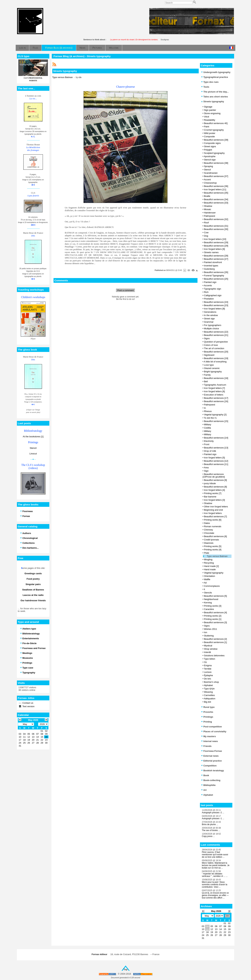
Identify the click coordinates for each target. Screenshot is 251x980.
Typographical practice (215, 77)
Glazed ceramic (212, 368)
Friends (206, 746)
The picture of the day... (215, 92)
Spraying (208, 166)
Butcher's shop (211, 682)
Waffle (207, 579)
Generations (210, 312)
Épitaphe (208, 675)
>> (227, 916)
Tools (205, 87)
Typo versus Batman (217, 556)
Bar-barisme (210, 497)
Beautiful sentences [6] (215, 536)
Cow (206, 232)
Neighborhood (211, 599)
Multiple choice (211, 328)
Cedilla (207, 428)
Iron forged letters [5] (214, 458)
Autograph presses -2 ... (213, 813)
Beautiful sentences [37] (216, 176)
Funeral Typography (214, 276)
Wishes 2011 (210, 629)
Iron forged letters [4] (214, 490)
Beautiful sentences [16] (216, 401)
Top (126, 969)
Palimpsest (210, 216)
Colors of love (211, 345)
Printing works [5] (213, 546)
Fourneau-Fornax (212, 751)
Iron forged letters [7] (214, 388)
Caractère (209, 609)
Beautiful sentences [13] (216, 448)
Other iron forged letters (216, 507)
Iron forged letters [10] (215, 239)
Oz (205, 662)
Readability (210, 120)
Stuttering (209, 636)
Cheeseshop (210, 183)
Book (205, 775)
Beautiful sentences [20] (216, 352)
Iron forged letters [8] (214, 309)
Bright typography (213, 372)
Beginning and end (213, 510)
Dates (207, 523)
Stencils (208, 593)
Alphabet (208, 685)
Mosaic (208, 209)
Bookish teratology (212, 770)
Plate (207, 553)
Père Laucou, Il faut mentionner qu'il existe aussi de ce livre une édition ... (215, 855)
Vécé (207, 117)
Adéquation (210, 699)
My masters (208, 736)
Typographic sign (212, 289)
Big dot (207, 702)
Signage (208, 107)
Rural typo (208, 707)
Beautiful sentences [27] (216, 259)
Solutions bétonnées (214, 656)
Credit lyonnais (211, 540)
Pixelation (209, 299)
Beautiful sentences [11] (216, 464)
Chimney (208, 530)
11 (207, 929)
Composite (209, 137)
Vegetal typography (214, 573)
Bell (206, 381)
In (205, 408)
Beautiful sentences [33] (216, 203)
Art (204, 790)
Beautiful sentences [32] (216, 219)
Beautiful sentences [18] (216, 378)
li (204, 589)
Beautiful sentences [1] (215, 642)
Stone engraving (212, 113)
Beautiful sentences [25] (216, 279)
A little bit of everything (215, 362)
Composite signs (212, 143)
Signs (207, 338)
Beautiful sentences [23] (216, 305)
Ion (206, 632)
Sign (206, 471)
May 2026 (216, 911)
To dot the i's (210, 418)
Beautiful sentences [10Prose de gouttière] (214, 475)
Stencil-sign (210, 160)
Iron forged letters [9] (214, 249)
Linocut (33, 454)
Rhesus (208, 411)
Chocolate (209, 533)
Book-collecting (211, 780)
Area (206, 468)
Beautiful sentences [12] (216, 461)
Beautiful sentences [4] (215, 612)
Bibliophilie (208, 785)
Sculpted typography (214, 153)
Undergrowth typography (216, 72)
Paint (207, 127)
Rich (206, 292)
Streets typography (213, 101)
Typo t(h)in (209, 689)
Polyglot (208, 150)
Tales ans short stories (214, 97)
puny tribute (210, 483)
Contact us (28, 703)
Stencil (33, 448)
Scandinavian (211, 173)
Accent (207, 180)
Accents (208, 285)
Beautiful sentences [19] (216, 358)
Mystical (208, 646)
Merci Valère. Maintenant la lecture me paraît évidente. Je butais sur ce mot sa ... (216, 865)
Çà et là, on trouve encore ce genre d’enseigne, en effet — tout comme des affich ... (215, 895)
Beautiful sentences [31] (216, 226)
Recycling (209, 563)
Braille (207, 196)
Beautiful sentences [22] (216, 332)
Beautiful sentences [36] (216, 186)
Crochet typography (214, 130)
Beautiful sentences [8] (215, 487)
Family (207, 375)
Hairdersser (210, 213)
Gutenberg (209, 269)
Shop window (211, 649)
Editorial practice (211, 761)
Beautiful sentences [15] (216, 421)
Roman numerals (213, 526)
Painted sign (210, 282)
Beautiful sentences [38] (216, 163)
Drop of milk (210, 451)
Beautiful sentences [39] (216, 140)
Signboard (209, 355)
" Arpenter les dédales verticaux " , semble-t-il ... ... (215, 875)
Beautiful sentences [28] (216, 256)
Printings (207, 717)
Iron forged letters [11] (215, 189)
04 (207, 926)
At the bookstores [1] (33, 437)
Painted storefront (213, 262)
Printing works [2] (213, 616)
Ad (205, 583)
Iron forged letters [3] (214, 500)
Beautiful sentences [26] (216, 272)
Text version (28, 706)
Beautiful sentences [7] (215, 516)
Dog (206, 236)
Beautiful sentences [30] (216, 229)
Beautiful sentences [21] (216, 335)
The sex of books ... (211, 830)
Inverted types (211, 266)
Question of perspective (216, 342)
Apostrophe (210, 156)
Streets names (211, 252)
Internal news (210, 741)
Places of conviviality (214, 731)
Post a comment (125, 290)
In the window (211, 315)
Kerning (208, 603)
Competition (209, 766)
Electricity (209, 441)
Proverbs (207, 712)
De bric (208, 679)
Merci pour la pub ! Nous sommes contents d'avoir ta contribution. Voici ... (215, 885)
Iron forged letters (213, 513)
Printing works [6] (213, 520)
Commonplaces (212, 586)
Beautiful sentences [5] (215, 596)
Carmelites (209, 695)
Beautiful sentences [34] (216, 199)
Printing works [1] (213, 619)
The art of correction (214, 348)
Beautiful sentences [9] (215, 480)
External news (210, 756)
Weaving (208, 692)
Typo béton (210, 659)
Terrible (208, 669)
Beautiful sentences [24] (216, 302)
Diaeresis (209, 543)
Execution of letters (214, 395)
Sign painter (210, 110)
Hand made (210, 569)
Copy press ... (208, 836)
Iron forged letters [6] (214, 391)
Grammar (209, 322)
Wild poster (210, 133)
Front (207, 444)
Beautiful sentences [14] (216, 438)
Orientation (210, 576)
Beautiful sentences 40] (216, 123)
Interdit (207, 652)
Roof (206, 223)
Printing (207, 722)
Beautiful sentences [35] (216, 193)
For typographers (213, 325)
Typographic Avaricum (215, 385)
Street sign (209, 319)
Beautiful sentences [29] (216, 242)
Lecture (208, 672)
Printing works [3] (213, 606)
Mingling (208, 560)
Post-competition (212, 727)
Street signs (210, 146)
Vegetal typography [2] (215, 415)
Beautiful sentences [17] (216, 398)
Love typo (209, 365)
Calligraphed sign (213, 295)
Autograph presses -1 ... (213, 818)
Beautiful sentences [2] (215, 639)
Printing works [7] (213, 493)
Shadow (208, 206)
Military (208, 424)
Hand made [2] (211, 566)
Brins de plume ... (210, 824)
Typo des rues (210, 82)
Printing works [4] (213, 550)
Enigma (208, 665)
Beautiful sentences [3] (215, 622)
